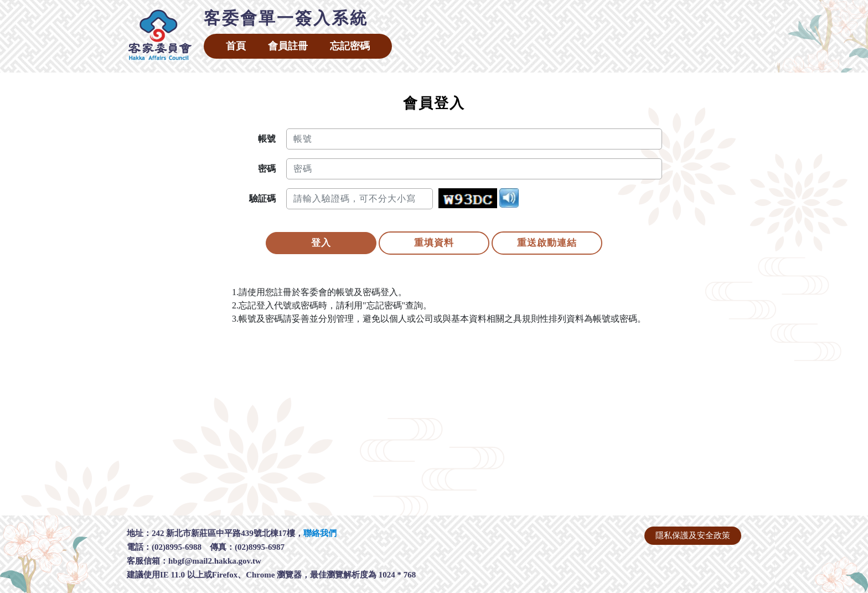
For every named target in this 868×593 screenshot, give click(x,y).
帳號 (267, 139)
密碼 (267, 169)
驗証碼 (262, 198)
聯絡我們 (320, 533)
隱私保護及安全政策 (693, 535)
